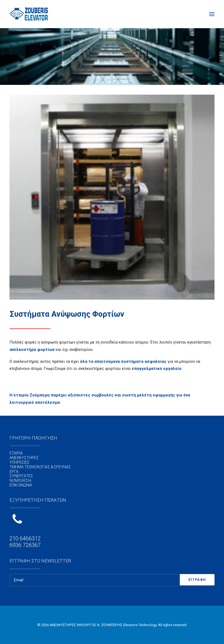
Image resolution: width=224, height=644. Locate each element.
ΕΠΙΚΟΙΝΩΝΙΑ (21, 485)
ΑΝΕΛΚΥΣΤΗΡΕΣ (24, 458)
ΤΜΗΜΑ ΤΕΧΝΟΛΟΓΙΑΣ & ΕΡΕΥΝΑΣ (40, 467)
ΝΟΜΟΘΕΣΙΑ (20, 480)
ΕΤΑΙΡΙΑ (16, 453)
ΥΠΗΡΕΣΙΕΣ (20, 462)
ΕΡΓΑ (14, 472)
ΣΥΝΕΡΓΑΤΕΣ (21, 476)
